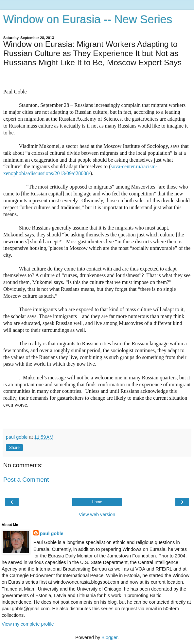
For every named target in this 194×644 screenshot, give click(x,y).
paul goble (52, 533)
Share (14, 448)
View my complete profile (28, 624)
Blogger (109, 637)
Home (97, 502)
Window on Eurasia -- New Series (88, 19)
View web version (97, 514)
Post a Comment (26, 480)
